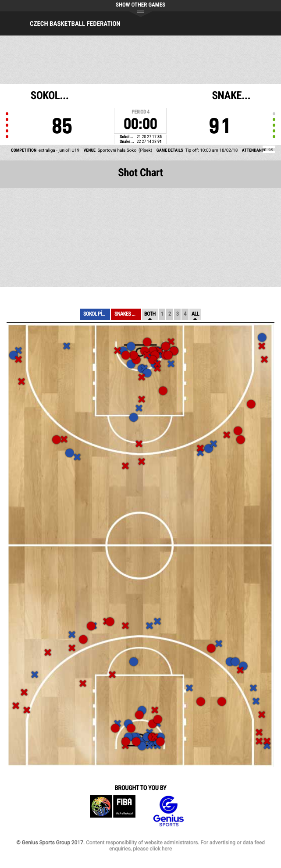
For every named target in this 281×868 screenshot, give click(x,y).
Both (150, 314)
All (195, 314)
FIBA (113, 811)
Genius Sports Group (168, 811)
